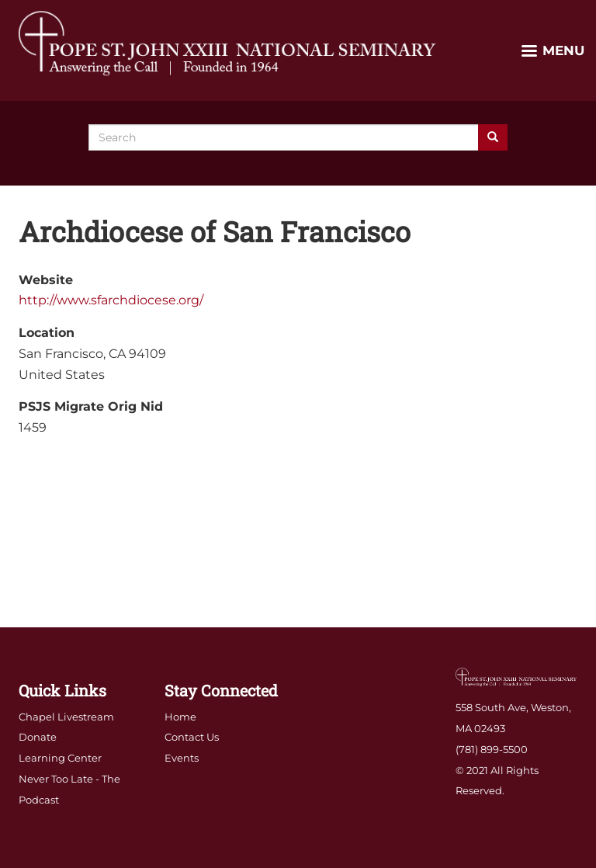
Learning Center (60, 758)
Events (182, 758)
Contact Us (192, 737)
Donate (38, 737)
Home (180, 717)
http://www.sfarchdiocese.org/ (111, 300)
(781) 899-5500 (492, 749)
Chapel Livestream (66, 717)
